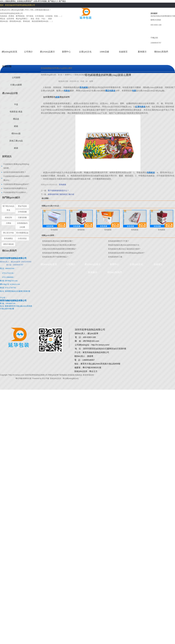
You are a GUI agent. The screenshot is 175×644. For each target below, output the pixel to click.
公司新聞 (16, 78)
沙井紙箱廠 (22, 212)
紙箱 (16, 126)
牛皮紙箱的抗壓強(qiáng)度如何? (16, 184)
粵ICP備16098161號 (23, 378)
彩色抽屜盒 (8, 238)
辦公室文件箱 (8, 233)
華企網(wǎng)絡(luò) (71, 378)
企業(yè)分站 (5, 10)
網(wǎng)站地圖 (18, 10)
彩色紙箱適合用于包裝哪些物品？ (55, 257)
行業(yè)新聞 (16, 85)
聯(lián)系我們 (161, 52)
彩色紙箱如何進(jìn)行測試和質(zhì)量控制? (59, 245)
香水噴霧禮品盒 (22, 233)
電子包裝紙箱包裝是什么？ (58, 191)
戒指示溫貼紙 (8, 244)
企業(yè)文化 (85, 52)
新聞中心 (66, 52)
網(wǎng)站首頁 (9, 52)
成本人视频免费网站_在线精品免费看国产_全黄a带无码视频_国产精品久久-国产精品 (33, 1)
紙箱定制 (8, 217)
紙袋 (16, 148)
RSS (27, 10)
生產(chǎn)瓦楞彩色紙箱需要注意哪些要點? (59, 249)
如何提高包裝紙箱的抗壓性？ (15, 172)
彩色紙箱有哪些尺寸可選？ (119, 241)
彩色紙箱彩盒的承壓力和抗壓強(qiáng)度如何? (126, 253)
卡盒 (16, 104)
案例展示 (142, 52)
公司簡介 (28, 52)
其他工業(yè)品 (16, 141)
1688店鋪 (104, 52)
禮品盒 (16, 119)
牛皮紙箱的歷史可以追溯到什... (15, 192)
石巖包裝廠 (22, 217)
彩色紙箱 (63, 185)
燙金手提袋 (22, 206)
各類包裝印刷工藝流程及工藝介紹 (61, 194)
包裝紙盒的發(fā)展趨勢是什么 (15, 188)
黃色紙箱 (63, 375)
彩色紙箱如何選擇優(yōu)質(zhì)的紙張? (58, 253)
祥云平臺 (45, 378)
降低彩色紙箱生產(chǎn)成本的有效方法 (124, 245)
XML (32, 10)
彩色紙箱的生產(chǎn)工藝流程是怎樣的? (124, 249)
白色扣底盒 (22, 238)
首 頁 (60, 75)
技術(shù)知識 (80, 75)
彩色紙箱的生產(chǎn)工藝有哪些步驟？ (58, 241)
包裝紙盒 (78, 375)
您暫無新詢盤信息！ (43, 10)
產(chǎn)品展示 (47, 52)
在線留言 (123, 52)
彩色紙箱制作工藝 (115, 257)
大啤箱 (8, 223)
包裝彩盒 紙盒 (16, 112)
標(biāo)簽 (16, 134)
